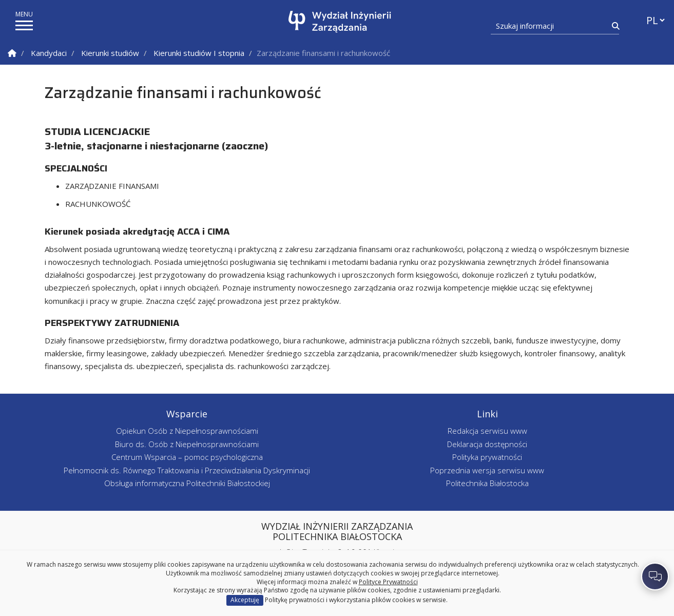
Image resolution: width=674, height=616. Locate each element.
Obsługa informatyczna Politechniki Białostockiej (187, 483)
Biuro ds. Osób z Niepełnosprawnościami (187, 444)
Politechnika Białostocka (487, 483)
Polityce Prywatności (388, 582)
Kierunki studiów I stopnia (199, 53)
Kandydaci (49, 53)
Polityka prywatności (487, 457)
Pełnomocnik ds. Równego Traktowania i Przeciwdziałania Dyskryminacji (187, 470)
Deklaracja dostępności (487, 444)
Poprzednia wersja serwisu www (487, 470)
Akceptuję (245, 600)
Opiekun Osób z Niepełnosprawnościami (187, 431)
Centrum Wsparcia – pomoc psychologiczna (187, 457)
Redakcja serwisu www (487, 431)
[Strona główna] (340, 22)
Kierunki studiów (110, 53)
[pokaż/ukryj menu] (24, 25)
